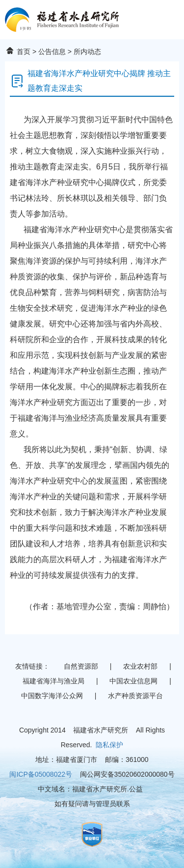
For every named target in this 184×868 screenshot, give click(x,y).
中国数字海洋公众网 (52, 696)
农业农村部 (140, 666)
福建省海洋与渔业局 (53, 681)
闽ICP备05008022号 (41, 774)
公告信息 (52, 52)
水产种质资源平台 (135, 696)
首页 (24, 52)
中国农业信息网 (133, 681)
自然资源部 (81, 666)
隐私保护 (109, 745)
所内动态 (87, 52)
